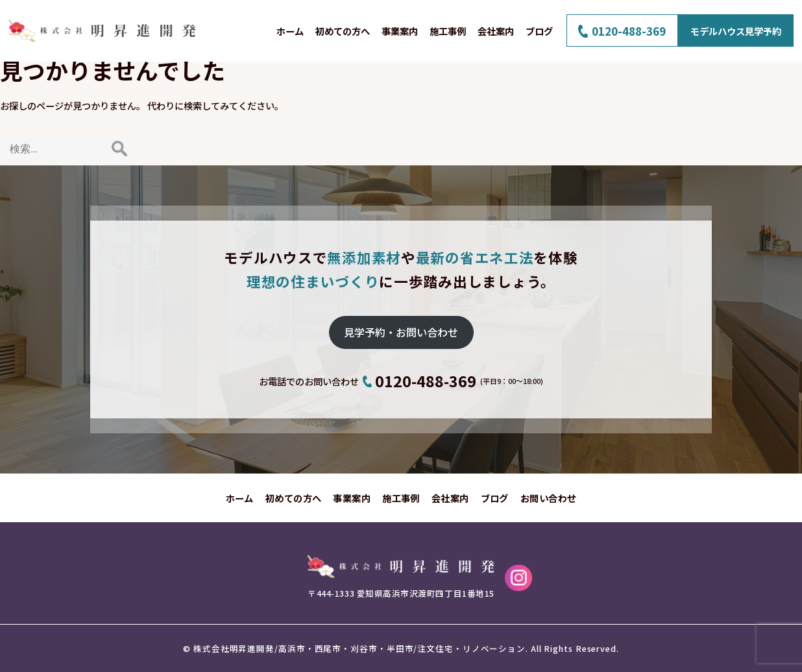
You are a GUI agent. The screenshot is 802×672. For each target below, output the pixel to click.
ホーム (290, 31)
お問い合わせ (549, 498)
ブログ (539, 31)
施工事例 (448, 31)
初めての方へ (343, 31)
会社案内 (496, 31)
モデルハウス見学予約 (736, 31)
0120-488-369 (629, 31)
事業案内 (400, 31)
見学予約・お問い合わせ (401, 332)
